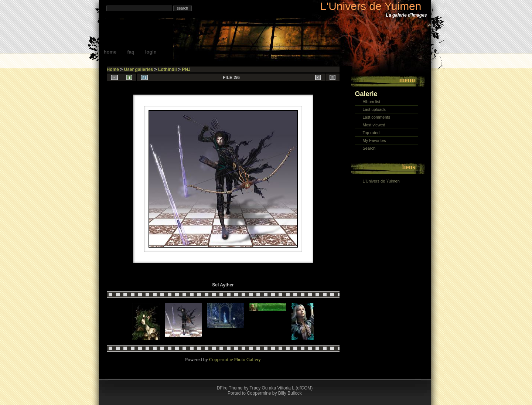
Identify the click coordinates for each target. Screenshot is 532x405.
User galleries (139, 69)
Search (369, 148)
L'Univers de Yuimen (371, 6)
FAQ (131, 52)
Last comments (377, 117)
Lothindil (168, 69)
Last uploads (374, 109)
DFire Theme (230, 388)
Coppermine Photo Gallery (235, 359)
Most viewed (374, 125)
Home (110, 52)
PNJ (186, 69)
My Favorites (374, 140)
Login (151, 52)
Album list (372, 102)
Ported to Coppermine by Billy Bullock (265, 393)
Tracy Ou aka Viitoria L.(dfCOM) (281, 388)
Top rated (371, 133)
